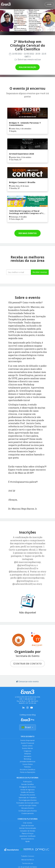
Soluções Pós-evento (27, 795)
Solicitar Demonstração (28, 828)
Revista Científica (27, 784)
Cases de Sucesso (28, 825)
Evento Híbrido (27, 748)
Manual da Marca (28, 860)
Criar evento (28, 823)
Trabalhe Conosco (28, 856)
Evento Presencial (27, 743)
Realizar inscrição (27, 67)
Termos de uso (28, 863)
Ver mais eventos (27, 233)
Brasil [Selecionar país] (28, 727)
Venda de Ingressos (27, 790)
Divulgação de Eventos (27, 787)
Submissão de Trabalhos (27, 797)
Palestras (27, 767)
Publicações (27, 782)
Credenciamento (28, 813)
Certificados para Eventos (28, 811)
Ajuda (27, 841)
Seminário (28, 756)
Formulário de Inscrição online (28, 803)
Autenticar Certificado (28, 836)
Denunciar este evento (27, 681)
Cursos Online (28, 764)
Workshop (27, 759)
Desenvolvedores (27, 839)
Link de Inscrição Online (28, 805)
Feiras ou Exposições (28, 772)
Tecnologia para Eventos (28, 800)
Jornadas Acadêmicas (28, 761)
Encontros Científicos (27, 770)
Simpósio (28, 754)
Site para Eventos (27, 808)
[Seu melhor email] (19, 272)
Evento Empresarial (27, 740)
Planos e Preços (28, 833)
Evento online (27, 746)
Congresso (27, 751)
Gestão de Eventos (27, 792)
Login (49, 4)
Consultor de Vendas (28, 831)
